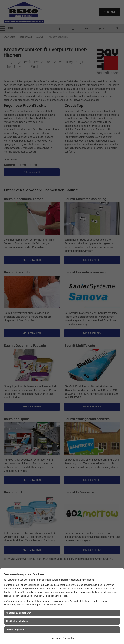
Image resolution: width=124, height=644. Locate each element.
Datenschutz (69, 638)
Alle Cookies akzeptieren (18, 613)
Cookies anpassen (15, 630)
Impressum (54, 638)
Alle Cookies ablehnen (17, 621)
